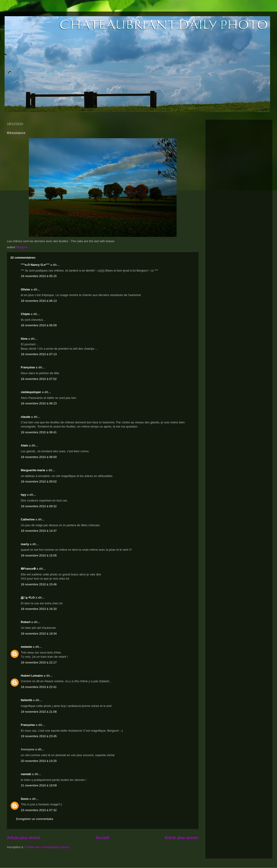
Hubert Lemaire (32, 676)
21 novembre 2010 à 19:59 (39, 785)
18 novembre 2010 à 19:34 (39, 634)
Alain (24, 445)
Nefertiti (26, 700)
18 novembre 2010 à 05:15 (39, 276)
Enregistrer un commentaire (35, 819)
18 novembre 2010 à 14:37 (39, 531)
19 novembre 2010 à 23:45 (39, 736)
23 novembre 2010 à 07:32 (39, 810)
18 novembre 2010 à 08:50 (39, 457)
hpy (23, 495)
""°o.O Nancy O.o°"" (35, 265)
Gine (24, 339)
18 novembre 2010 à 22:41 (39, 687)
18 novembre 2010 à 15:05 (39, 555)
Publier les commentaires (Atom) (47, 847)
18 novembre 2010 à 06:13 (39, 301)
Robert (26, 622)
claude (26, 417)
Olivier (25, 289)
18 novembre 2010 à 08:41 (39, 432)
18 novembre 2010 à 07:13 (39, 354)
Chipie (25, 314)
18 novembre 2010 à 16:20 (39, 609)
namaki (26, 774)
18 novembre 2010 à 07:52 (39, 379)
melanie (26, 647)
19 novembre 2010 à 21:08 (39, 712)
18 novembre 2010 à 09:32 (39, 506)
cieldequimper (31, 392)
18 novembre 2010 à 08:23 (39, 403)
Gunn (25, 799)
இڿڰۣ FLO (28, 598)
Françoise (28, 367)
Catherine (28, 519)
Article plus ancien (181, 838)
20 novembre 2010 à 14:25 (39, 761)
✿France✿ (29, 569)
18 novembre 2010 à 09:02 (39, 481)
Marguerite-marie (33, 470)
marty (25, 544)
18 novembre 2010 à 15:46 (39, 584)
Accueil (102, 838)
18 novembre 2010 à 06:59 (39, 325)
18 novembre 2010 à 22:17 (39, 662)
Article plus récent (24, 838)
